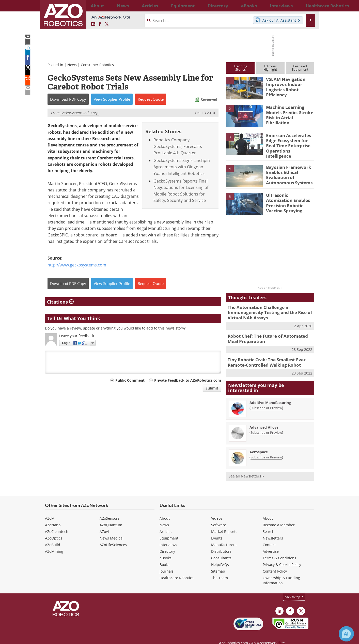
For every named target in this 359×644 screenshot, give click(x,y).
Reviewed (209, 99)
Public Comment (130, 380)
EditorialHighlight (270, 68)
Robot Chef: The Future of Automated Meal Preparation (269, 333)
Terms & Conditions (279, 550)
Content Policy (275, 563)
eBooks (166, 550)
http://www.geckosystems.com (77, 265)
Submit (212, 388)
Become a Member (279, 517)
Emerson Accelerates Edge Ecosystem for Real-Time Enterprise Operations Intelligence (290, 142)
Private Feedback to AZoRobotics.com (188, 380)
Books (165, 556)
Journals (167, 563)
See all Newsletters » (246, 468)
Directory (167, 543)
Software (219, 517)
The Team (220, 570)
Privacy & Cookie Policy (282, 556)
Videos (217, 510)
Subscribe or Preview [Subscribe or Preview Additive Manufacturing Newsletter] (266, 400)
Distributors (221, 543)
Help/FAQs (220, 556)
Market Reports (224, 523)
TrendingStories (240, 68)
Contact (269, 537)
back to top (294, 589)
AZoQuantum (111, 517)
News (72, 65)
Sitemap (218, 563)
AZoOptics (54, 530)
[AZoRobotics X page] (107, 24)
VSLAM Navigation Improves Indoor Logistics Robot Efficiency (283, 86)
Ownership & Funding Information (281, 572)
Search (269, 523)
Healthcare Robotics (177, 570)
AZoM (50, 510)
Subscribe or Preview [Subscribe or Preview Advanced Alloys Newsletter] (266, 424)
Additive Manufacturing (270, 394)
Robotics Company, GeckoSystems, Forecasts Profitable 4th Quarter (178, 146)
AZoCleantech (57, 523)
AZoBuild (53, 537)
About (165, 510)
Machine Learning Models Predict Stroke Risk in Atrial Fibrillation (290, 112)
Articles (166, 523)
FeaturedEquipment (300, 68)
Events (217, 530)
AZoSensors (110, 510)
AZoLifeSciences (113, 537)
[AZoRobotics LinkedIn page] (93, 24)
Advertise (271, 543)
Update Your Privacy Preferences (83, 638)
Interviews (168, 537)
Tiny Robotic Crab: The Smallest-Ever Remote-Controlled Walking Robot (263, 355)
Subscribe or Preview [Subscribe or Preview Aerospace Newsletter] (266, 449)
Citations (60, 302)
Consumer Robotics (97, 65)
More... (309, 6)
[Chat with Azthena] (346, 634)
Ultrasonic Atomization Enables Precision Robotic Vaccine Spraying (288, 198)
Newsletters (273, 530)
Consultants (221, 550)
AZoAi (104, 523)
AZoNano (53, 517)
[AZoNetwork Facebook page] (100, 24)
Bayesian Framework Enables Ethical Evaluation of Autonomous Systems (287, 170)
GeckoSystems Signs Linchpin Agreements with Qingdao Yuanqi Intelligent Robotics (182, 167)
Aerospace (259, 444)
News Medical (112, 530)
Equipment (169, 530)
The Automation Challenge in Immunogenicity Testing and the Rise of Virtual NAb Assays (266, 308)
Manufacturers (224, 537)
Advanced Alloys (264, 419)
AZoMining (54, 543)
